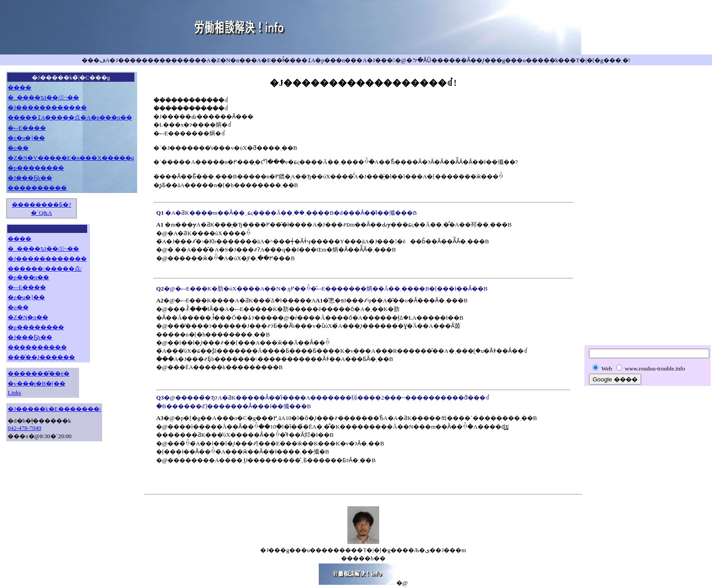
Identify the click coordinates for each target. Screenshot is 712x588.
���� (20, 87)
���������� (37, 188)
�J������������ (47, 107)
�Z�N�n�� (28, 317)
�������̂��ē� (39, 373)
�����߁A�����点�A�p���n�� (70, 117)
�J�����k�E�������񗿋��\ (54, 409)
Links (15, 393)
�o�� (18, 148)
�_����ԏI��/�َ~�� (43, 97)
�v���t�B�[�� (37, 383)
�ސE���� (27, 128)
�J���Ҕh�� (30, 178)
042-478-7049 (25, 428)
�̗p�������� (36, 168)
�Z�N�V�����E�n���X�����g (71, 158)
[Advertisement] (648, 203)
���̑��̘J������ (41, 357)
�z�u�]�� (26, 138)
